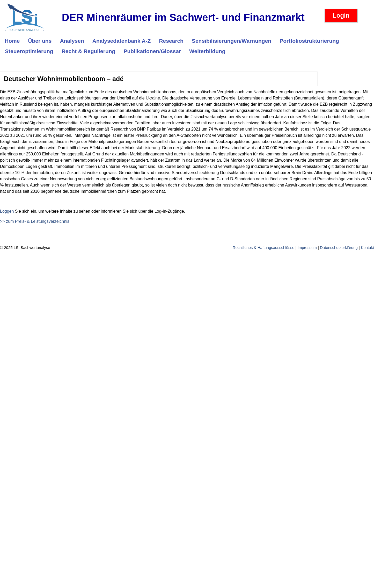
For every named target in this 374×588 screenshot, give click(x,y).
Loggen (7, 211)
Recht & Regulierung (89, 51)
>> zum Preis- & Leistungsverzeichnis (35, 221)
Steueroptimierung (29, 51)
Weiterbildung (207, 51)
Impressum (307, 248)
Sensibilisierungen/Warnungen (232, 41)
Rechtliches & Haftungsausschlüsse (263, 248)
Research (171, 41)
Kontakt (367, 248)
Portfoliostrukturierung (309, 41)
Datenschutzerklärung (339, 248)
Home (12, 41)
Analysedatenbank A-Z (122, 41)
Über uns (40, 41)
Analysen (72, 41)
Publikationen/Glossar (152, 51)
